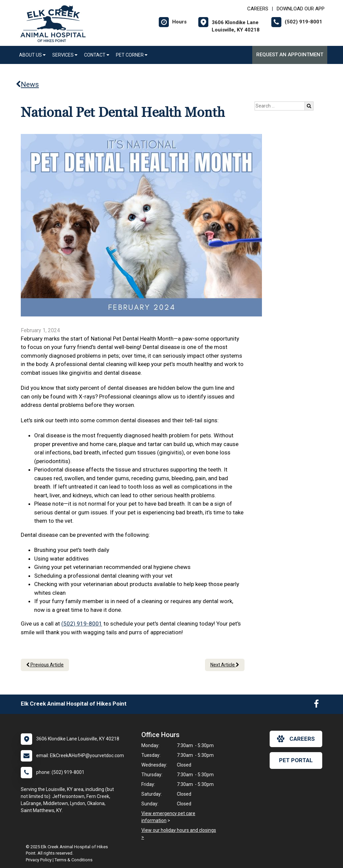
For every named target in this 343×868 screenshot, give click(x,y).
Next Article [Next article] (225, 665)
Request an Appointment (290, 55)
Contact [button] (97, 55)
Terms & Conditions (74, 860)
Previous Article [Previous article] (45, 665)
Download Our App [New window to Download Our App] (301, 9)
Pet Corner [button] (132, 55)
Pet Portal (296, 760)
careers (296, 739)
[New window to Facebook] (316, 705)
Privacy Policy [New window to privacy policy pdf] (39, 860)
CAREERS (258, 9)
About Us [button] (32, 55)
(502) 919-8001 (82, 624)
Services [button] (65, 55)
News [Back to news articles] (27, 84)
